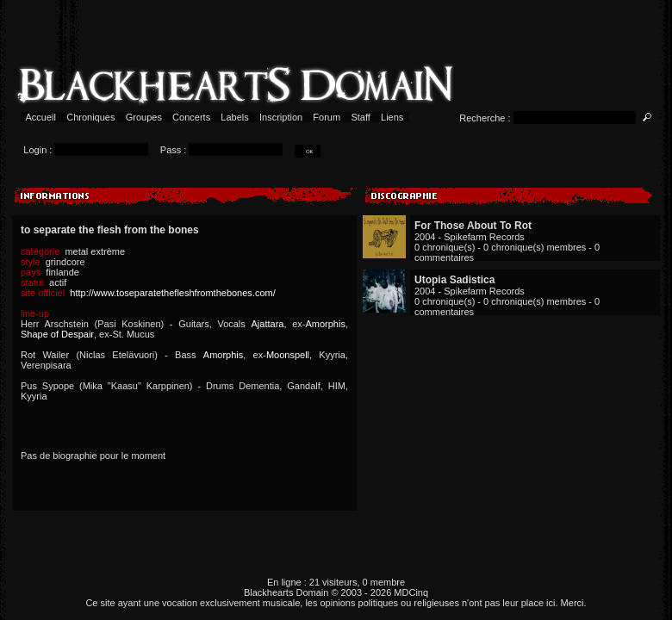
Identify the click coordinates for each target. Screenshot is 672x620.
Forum (327, 117)
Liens (392, 117)
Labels (235, 117)
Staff (361, 117)
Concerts (191, 117)
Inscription (281, 117)
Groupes (144, 117)
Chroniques (90, 117)
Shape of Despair (57, 334)
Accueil (41, 117)
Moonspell (288, 355)
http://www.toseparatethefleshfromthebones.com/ (172, 293)
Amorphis (325, 324)
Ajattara (268, 324)
